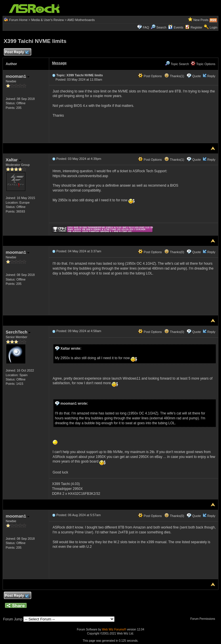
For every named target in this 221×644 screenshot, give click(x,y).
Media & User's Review (47, 20)
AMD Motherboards (81, 20)
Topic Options (203, 64)
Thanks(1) (174, 76)
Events (176, 27)
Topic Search (177, 64)
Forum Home (18, 20)
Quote (197, 76)
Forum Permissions (204, 619)
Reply (211, 76)
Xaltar (13, 160)
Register (196, 27)
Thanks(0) (174, 252)
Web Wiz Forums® (114, 629)
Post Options (150, 76)
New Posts (201, 20)
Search (161, 27)
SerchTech (18, 332)
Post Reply (17, 52)
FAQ (146, 27)
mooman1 (18, 76)
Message (59, 63)
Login (213, 27)
